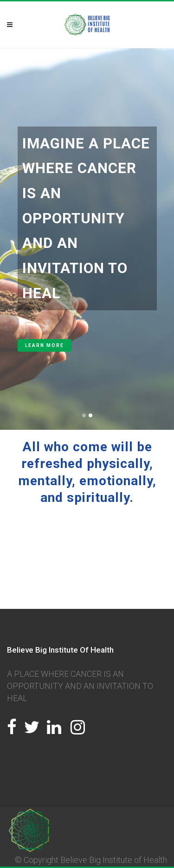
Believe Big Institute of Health (114, 860)
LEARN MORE (45, 345)
